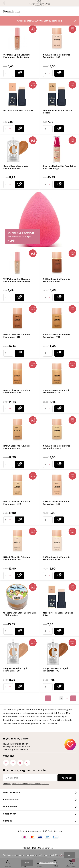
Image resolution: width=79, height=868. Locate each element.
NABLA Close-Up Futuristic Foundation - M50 (17, 447)
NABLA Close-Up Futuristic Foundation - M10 (17, 503)
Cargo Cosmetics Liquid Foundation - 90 (55, 670)
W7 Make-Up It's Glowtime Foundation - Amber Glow (17, 56)
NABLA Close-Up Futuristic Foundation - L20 (17, 558)
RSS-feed (48, 831)
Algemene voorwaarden (29, 831)
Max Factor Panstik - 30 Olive (18, 110)
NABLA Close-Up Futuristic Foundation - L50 (57, 503)
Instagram (13, 762)
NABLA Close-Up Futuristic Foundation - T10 (57, 392)
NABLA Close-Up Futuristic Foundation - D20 (57, 280)
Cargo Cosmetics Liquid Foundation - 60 (16, 670)
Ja (69, 855)
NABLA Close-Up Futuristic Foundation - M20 (57, 447)
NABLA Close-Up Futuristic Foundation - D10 (17, 336)
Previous (48, 698)
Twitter (20, 762)
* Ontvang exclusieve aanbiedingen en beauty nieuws (26, 784)
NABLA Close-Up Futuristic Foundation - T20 (17, 392)
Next (73, 698)
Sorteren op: (48, 17)
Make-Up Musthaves (42, 848)
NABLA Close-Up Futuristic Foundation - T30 (57, 336)
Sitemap (58, 831)
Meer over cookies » (47, 863)
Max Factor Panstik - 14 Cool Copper (57, 112)
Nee (27, 863)
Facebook (6, 762)
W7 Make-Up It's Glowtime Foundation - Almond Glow (17, 280)
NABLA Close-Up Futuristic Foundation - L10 (57, 558)
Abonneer (67, 778)
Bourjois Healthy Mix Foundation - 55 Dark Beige (59, 167)
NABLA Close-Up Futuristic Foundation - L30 (57, 56)
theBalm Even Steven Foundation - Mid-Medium (20, 614)
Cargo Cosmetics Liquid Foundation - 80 (16, 167)
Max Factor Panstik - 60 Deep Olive (58, 614)
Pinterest (27, 762)
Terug (4, 3)
